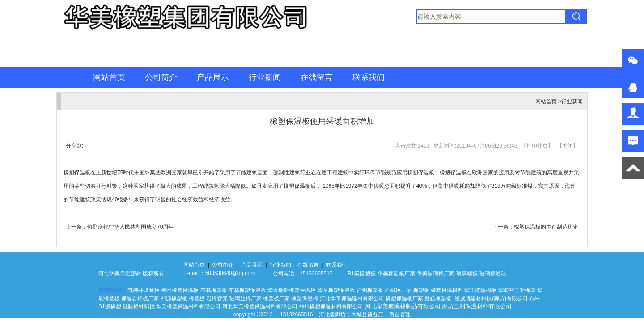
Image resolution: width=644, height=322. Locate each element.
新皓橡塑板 (439, 298)
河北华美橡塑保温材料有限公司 (260, 306)
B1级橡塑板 (362, 274)
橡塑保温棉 (305, 298)
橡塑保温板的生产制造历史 (546, 227)
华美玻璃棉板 (480, 290)
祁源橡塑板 (174, 298)
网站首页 (109, 77)
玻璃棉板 (467, 274)
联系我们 (369, 77)
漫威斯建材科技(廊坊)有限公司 (491, 298)
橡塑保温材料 (447, 290)
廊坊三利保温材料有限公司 (477, 306)
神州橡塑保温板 (180, 290)
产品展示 (213, 77)
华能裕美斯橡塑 (517, 290)
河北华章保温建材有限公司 (352, 298)
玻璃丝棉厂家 (246, 298)
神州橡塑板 (370, 290)
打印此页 (537, 146)
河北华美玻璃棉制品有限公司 (403, 306)
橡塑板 (421, 290)
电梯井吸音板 (144, 290)
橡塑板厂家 (402, 274)
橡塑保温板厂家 (404, 298)
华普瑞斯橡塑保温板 (292, 290)
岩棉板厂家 (398, 290)
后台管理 (400, 314)
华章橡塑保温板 (336, 290)
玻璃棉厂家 (441, 274)
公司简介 (161, 77)
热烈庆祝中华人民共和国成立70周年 (130, 227)
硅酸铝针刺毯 (139, 306)
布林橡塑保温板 (247, 290)
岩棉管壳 (217, 298)
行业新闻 (265, 77)
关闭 (568, 146)
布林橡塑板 (214, 290)
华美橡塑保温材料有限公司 (188, 306)
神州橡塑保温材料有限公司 (331, 306)
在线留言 (317, 77)
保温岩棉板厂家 (140, 298)
